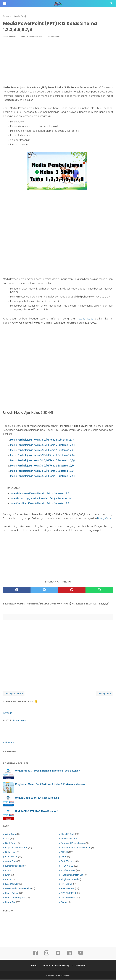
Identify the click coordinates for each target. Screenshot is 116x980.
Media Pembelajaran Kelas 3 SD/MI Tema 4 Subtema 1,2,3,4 (42, 456)
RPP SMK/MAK (68, 893)
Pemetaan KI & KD (70, 839)
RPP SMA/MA (68, 889)
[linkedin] (69, 955)
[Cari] (111, 4)
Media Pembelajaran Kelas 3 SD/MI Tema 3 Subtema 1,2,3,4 (42, 451)
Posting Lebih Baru (14, 694)
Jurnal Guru (11, 862)
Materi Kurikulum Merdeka (18, 889)
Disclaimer (81, 966)
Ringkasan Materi (69, 880)
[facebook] (17, 590)
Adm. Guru (11, 834)
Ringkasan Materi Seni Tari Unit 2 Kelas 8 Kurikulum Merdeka (50, 785)
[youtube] (81, 955)
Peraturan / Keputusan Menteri (76, 848)
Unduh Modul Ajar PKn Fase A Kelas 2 (37, 798)
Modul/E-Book (68, 834)
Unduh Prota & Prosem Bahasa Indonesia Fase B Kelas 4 (48, 771)
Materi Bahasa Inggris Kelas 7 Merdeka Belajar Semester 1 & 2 (41, 499)
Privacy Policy (62, 966)
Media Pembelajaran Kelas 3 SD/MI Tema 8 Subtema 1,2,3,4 (42, 476)
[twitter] (44, 590)
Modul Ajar (10, 903)
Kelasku (12, 37)
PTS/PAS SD (67, 866)
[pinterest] (72, 590)
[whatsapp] (99, 590)
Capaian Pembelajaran (16, 848)
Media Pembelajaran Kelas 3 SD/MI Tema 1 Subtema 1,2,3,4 (42, 440)
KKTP (8, 880)
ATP (7, 839)
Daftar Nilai (11, 853)
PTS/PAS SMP (68, 871)
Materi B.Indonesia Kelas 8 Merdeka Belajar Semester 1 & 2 (40, 494)
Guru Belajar (11, 857)
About (33, 966)
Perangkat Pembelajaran (73, 844)
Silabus (64, 903)
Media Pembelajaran (15, 898)
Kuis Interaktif (12, 884)
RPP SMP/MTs (68, 898)
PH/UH (64, 853)
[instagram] (47, 955)
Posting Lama (104, 694)
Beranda (8, 713)
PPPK (64, 857)
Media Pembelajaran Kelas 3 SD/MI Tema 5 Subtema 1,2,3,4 (42, 461)
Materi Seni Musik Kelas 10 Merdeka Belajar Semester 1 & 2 (40, 504)
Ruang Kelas (86, 319)
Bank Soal (10, 844)
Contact (46, 966)
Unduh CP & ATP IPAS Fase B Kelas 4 (37, 812)
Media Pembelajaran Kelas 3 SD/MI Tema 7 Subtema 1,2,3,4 (42, 471)
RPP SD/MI (66, 884)
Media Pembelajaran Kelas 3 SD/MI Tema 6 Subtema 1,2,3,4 (42, 466)
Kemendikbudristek (14, 866)
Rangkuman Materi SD (72, 875)
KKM (8, 875)
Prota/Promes (68, 862)
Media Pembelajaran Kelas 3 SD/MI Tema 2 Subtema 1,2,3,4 (42, 445)
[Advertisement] (58, 63)
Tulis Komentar (53, 37)
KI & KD (9, 871)
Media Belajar (12, 893)
